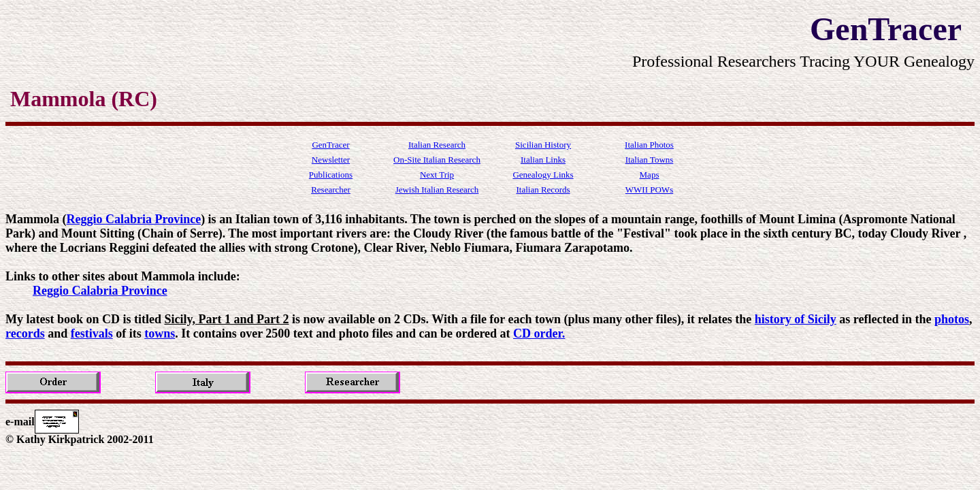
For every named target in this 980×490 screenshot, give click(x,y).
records (25, 333)
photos (952, 319)
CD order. (539, 333)
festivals (92, 333)
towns (160, 333)
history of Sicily (796, 319)
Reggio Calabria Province (133, 219)
